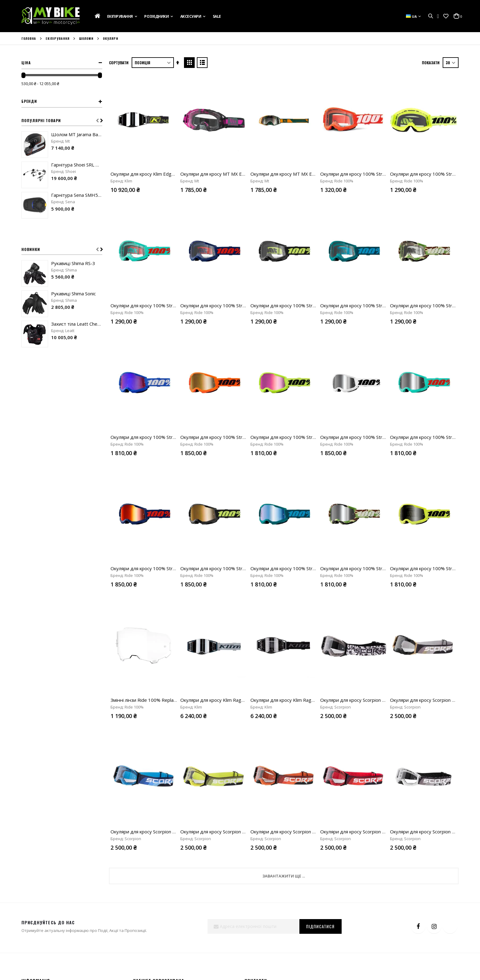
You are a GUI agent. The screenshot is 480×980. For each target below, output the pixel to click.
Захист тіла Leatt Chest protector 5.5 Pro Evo (77, 324)
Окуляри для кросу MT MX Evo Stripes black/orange (306, 174)
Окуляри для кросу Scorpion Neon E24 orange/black (306, 832)
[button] (446, 16)
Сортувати (119, 63)
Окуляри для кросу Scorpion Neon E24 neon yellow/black (241, 832)
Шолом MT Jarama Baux (77, 134)
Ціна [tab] (26, 63)
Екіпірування (58, 39)
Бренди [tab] (29, 101)
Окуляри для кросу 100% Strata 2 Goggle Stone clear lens (382, 305)
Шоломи (86, 39)
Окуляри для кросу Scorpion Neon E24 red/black (372, 832)
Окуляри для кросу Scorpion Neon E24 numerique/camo (380, 700)
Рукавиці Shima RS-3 (73, 263)
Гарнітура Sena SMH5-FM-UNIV (77, 195)
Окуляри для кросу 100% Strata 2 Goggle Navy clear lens (242, 305)
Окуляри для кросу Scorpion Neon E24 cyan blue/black (168, 832)
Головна (29, 39)
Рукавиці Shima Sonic (73, 294)
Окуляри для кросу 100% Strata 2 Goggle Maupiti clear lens (174, 305)
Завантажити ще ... (284, 876)
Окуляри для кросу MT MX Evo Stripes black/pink (233, 174)
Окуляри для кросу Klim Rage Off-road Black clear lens (309, 700)
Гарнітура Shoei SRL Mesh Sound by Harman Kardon (77, 165)
